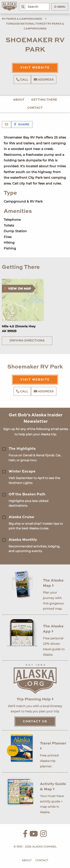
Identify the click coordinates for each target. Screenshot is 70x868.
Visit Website (35, 68)
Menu (60, 7)
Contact (35, 108)
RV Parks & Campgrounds (22, 19)
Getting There (44, 100)
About (19, 100)
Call (22, 80)
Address (44, 80)
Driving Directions (27, 341)
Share (22, 125)
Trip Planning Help (35, 699)
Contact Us (35, 722)
